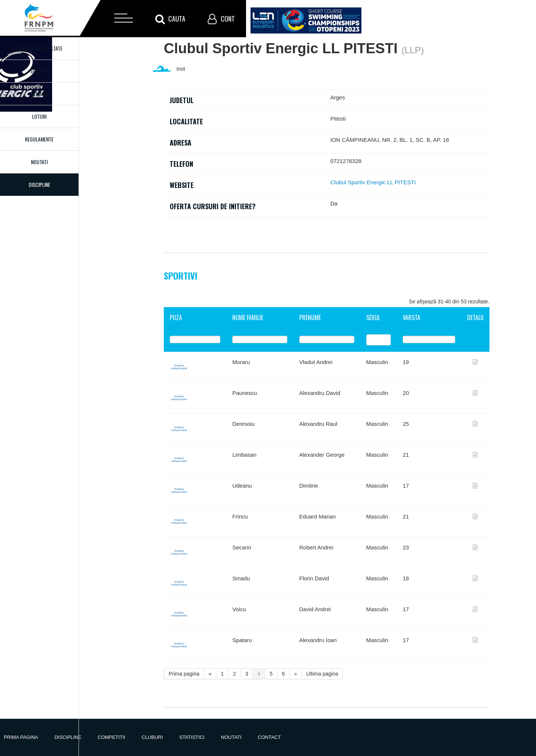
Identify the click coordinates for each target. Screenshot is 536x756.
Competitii (111, 737)
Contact (269, 737)
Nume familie (248, 318)
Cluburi (39, 94)
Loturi (39, 116)
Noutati (39, 162)
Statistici (192, 737)
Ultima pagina (322, 674)
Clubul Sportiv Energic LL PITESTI (373, 182)
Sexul (373, 318)
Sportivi (39, 71)
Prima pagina (184, 674)
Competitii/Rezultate (39, 48)
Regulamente (39, 139)
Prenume (310, 318)
